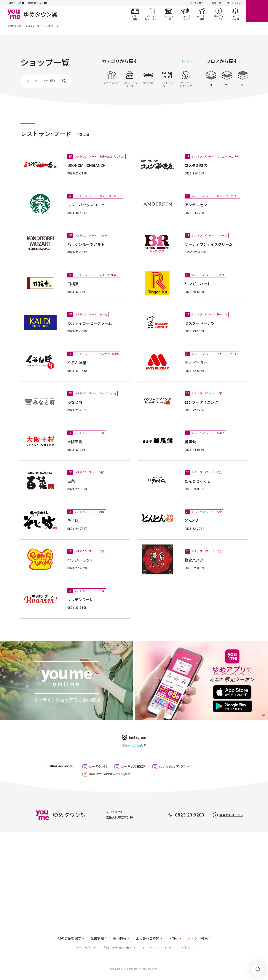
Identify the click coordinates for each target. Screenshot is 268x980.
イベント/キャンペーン (152, 14)
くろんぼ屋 (77, 363)
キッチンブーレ (80, 600)
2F (227, 79)
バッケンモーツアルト (86, 244)
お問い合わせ (188, 948)
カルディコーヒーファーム (90, 323)
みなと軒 (75, 402)
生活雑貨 (148, 79)
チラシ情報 (135, 14)
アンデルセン (196, 205)
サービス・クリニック (186, 79)
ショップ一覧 (168, 14)
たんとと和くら (198, 481)
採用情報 (120, 938)
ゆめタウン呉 (14, 26)
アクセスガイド (198, 3)
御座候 (190, 442)
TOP (258, 970)
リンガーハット (198, 284)
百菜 (71, 481)
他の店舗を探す (35, 3)
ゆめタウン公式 (132, 746)
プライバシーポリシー (84, 948)
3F (243, 79)
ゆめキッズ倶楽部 (133, 767)
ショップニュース (185, 14)
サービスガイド (219, 14)
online (257, 11)
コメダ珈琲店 (196, 166)
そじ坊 (73, 521)
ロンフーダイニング (201, 402)
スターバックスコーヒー (88, 205)
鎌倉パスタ (194, 560)
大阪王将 (75, 442)
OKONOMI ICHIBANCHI (87, 166)
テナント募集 (198, 938)
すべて (185, 62)
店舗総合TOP (14, 3)
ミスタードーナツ (200, 323)
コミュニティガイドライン (160, 948)
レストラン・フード (167, 79)
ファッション (111, 79)
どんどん (192, 521)
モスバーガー (196, 363)
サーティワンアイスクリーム (209, 244)
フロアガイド (235, 14)
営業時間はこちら (231, 815)
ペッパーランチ (80, 560)
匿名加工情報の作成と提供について (121, 948)
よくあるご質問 (148, 938)
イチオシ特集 (202, 14)
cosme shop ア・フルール (176, 767)
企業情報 (97, 938)
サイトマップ (234, 3)
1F (211, 79)
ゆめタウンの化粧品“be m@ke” (110, 774)
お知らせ (216, 3)
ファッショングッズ (130, 79)
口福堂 (73, 284)
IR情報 (173, 938)
